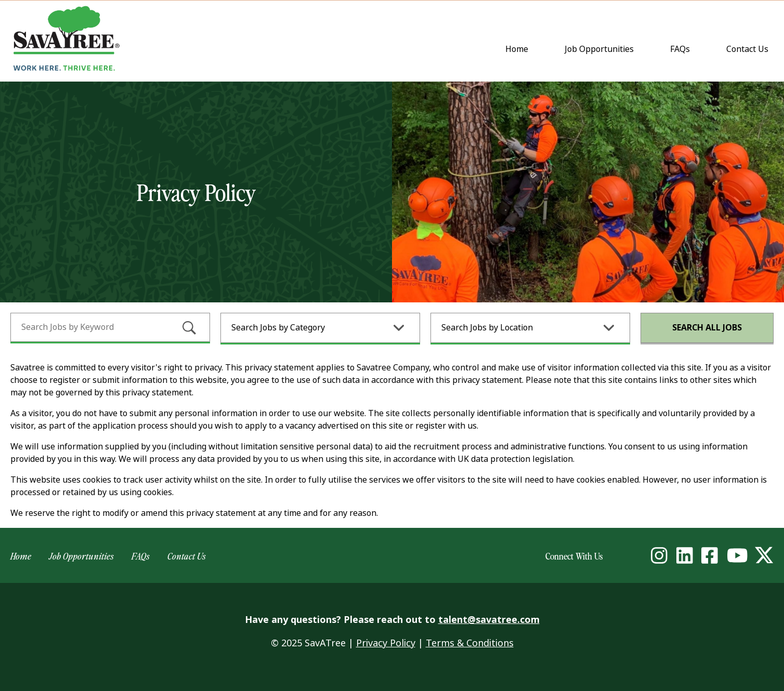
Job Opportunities (599, 49)
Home (517, 49)
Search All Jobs (707, 328)
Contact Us (750, 50)
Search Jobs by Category (278, 328)
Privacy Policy (386, 643)
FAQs (680, 49)
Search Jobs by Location (487, 328)
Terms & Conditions (470, 643)
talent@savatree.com (489, 620)
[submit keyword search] (189, 328)
